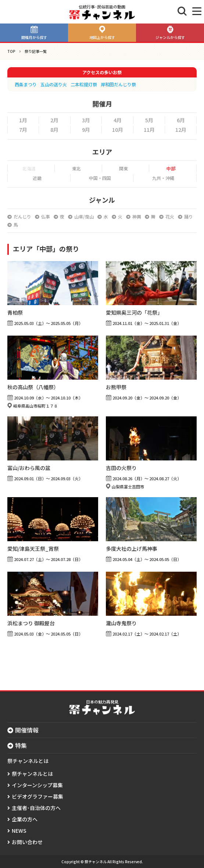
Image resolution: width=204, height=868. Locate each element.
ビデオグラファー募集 (37, 796)
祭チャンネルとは (32, 774)
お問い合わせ (27, 842)
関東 (124, 168)
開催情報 (27, 730)
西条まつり (26, 84)
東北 (76, 168)
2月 (54, 120)
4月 (118, 120)
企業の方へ (25, 819)
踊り (189, 216)
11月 (149, 130)
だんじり (22, 216)
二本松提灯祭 (84, 84)
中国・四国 (100, 178)
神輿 (137, 216)
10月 (118, 130)
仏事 (46, 216)
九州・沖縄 (163, 178)
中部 (171, 168)
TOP (11, 51)
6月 (181, 120)
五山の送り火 (54, 84)
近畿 (37, 178)
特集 (21, 745)
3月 (86, 120)
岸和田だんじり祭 (118, 84)
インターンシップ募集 (37, 785)
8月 (54, 130)
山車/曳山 (84, 216)
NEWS (19, 831)
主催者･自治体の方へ (36, 808)
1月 (23, 120)
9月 (86, 130)
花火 (170, 216)
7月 (23, 130)
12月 (181, 130)
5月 (149, 120)
